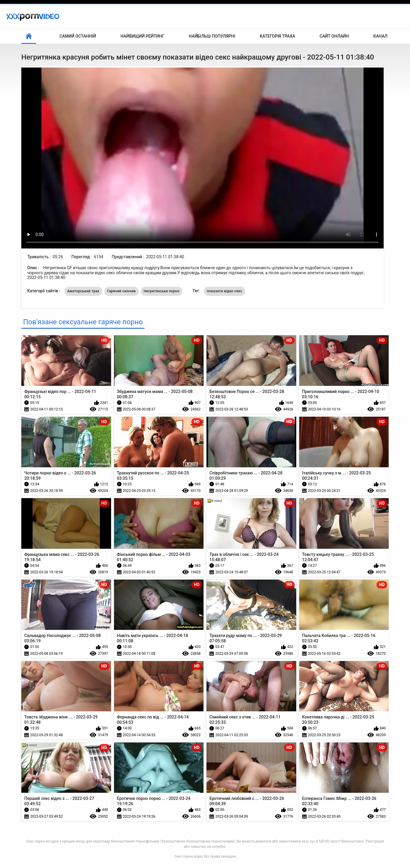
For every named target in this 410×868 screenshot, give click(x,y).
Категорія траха (277, 36)
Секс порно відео (189, 856)
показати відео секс (225, 291)
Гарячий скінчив (121, 291)
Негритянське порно (162, 291)
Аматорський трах (83, 291)
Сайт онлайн (334, 36)
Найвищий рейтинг (142, 36)
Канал (380, 36)
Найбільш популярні (212, 36)
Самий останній (78, 36)
